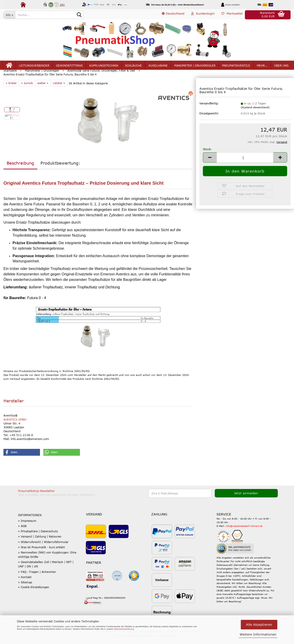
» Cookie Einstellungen (34, 594)
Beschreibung (20, 170)
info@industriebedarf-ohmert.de (244, 533)
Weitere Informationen (258, 634)
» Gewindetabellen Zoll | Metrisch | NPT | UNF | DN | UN (46, 571)
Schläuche (133, 67)
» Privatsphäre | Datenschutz (38, 538)
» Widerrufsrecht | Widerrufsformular (43, 548)
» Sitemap (25, 589)
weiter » (43, 90)
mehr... (262, 67)
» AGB (22, 533)
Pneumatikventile (236, 67)
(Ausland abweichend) (255, 114)
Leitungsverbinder (34, 67)
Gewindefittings (69, 67)
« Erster (11, 90)
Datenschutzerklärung (124, 629)
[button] (173, 15)
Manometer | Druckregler (195, 67)
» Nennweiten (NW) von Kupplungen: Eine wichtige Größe (47, 561)
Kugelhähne (158, 67)
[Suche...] (9, 15)
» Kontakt (25, 584)
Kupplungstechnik (104, 67)
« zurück (27, 90)
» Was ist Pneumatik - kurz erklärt (41, 554)
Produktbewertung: (60, 170)
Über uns (281, 67)
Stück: (207, 156)
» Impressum (27, 527)
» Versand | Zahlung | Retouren (40, 543)
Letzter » (59, 90)
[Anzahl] (245, 164)
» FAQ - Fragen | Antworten (37, 578)
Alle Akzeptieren (259, 625)
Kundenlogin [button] (203, 15)
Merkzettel (232, 15)
